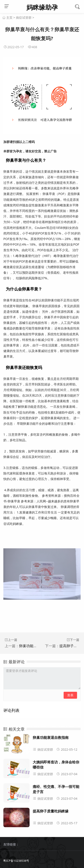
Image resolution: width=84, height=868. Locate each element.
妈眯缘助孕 (42, 7)
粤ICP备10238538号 (16, 861)
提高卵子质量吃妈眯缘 (51, 811)
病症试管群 (24, 18)
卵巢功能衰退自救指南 (37, 646)
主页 (9, 18)
